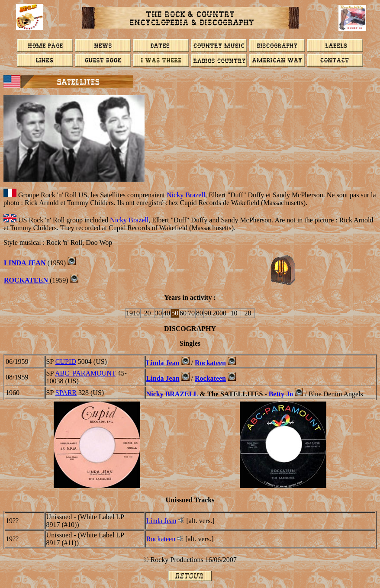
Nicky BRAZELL (172, 394)
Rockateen (210, 363)
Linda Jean (163, 363)
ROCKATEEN (27, 280)
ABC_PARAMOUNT (85, 373)
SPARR (66, 393)
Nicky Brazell (186, 195)
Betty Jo (281, 394)
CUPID (66, 361)
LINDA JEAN (25, 263)
